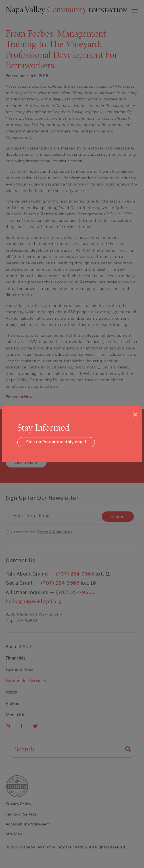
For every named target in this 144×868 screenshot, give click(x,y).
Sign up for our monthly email (56, 442)
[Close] (135, 414)
